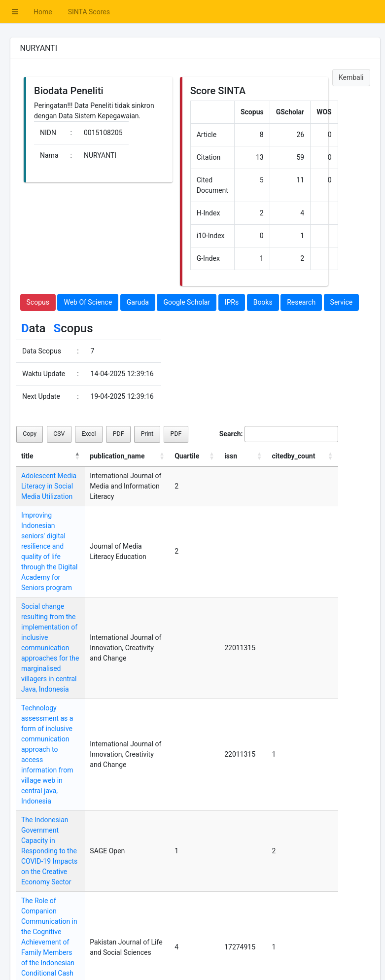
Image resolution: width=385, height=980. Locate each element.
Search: (279, 434)
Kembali (351, 77)
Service (342, 302)
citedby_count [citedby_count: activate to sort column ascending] (303, 456)
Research (301, 302)
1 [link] (299, 929)
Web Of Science (88, 302)
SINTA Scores (89, 12)
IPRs (232, 302)
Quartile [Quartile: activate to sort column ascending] (210, 456)
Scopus (38, 302)
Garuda (138, 302)
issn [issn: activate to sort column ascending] (247, 456)
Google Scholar (187, 302)
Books (263, 302)
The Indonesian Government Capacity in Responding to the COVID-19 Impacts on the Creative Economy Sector (62, 737)
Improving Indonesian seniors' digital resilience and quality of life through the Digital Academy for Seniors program (60, 536)
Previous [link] (268, 929)
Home (43, 12)
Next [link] (324, 929)
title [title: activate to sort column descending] (27, 456)
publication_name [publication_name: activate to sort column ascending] (143, 456)
